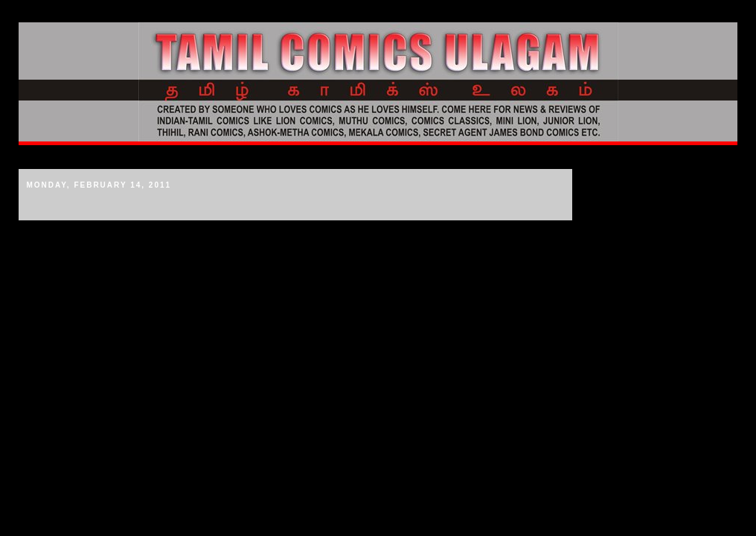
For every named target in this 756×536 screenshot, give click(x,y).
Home (37, 157)
